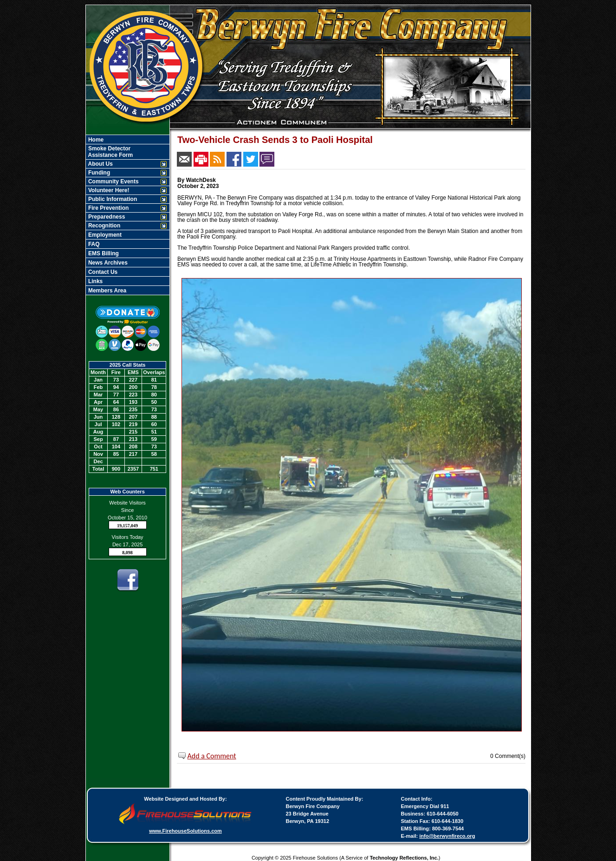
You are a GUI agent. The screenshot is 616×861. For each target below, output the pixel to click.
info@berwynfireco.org (447, 836)
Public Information (112, 199)
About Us (100, 164)
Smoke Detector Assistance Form (110, 152)
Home (95, 140)
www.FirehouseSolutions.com (185, 831)
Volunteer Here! (108, 190)
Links (95, 281)
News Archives (107, 263)
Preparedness (106, 217)
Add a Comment (212, 756)
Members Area (107, 291)
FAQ (93, 244)
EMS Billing (103, 253)
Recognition (104, 226)
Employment (104, 235)
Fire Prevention (108, 208)
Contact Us (102, 272)
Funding (99, 173)
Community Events (113, 181)
